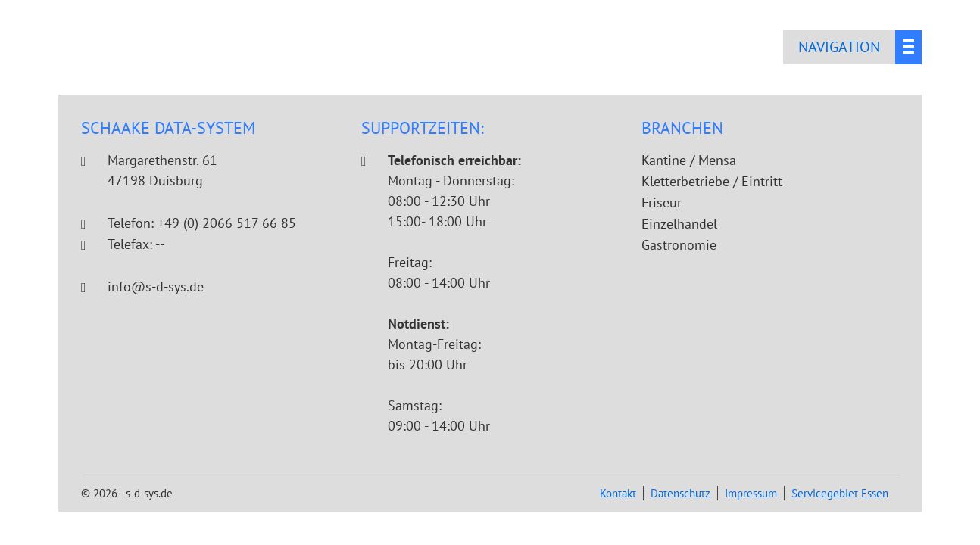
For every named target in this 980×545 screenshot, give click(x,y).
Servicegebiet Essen (840, 493)
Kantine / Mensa (689, 160)
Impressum (751, 493)
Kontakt (618, 493)
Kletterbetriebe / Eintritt (712, 181)
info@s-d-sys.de (156, 287)
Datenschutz (680, 493)
